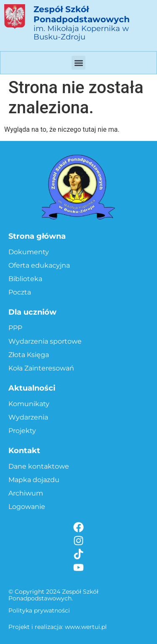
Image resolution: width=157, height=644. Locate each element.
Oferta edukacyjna (39, 265)
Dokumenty (29, 252)
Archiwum (26, 493)
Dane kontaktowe (39, 466)
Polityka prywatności (39, 610)
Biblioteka (25, 279)
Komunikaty (29, 404)
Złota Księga (29, 355)
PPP (15, 328)
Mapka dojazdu (34, 480)
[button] (78, 63)
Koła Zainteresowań (41, 368)
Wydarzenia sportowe (45, 341)
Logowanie (27, 507)
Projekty (22, 431)
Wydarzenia (28, 417)
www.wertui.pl (86, 627)
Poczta (20, 292)
